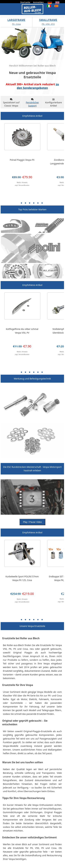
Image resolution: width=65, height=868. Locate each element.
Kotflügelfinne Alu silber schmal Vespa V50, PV (22, 331)
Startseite (25, 2)
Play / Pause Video (32, 522)
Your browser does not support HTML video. (32, 497)
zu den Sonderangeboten (38, 86)
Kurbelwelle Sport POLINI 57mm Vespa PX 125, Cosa (22, 578)
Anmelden (38, 2)
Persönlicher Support (32, 104)
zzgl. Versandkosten (22, 185)
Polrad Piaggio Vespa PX (22, 160)
